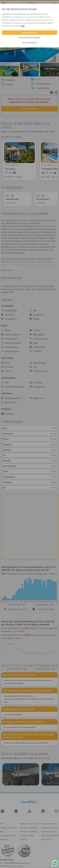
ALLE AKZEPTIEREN (29, 33)
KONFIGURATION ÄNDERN (30, 38)
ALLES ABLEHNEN (30, 43)
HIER (23, 26)
